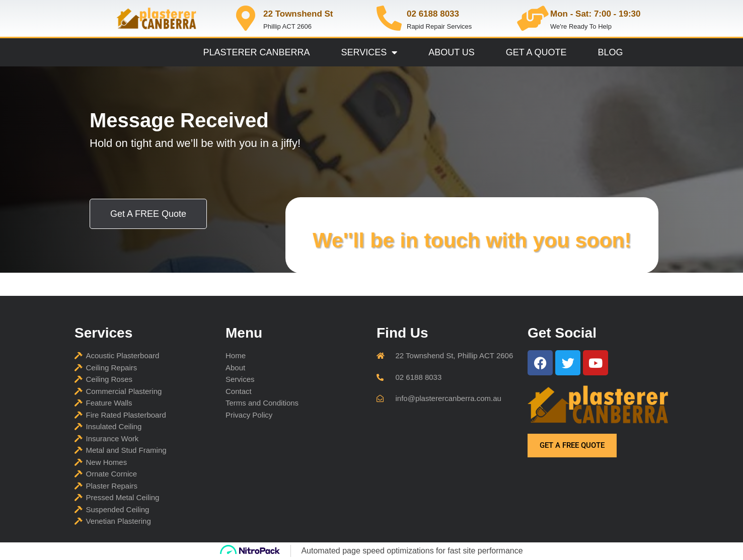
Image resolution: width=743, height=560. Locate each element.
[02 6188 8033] (389, 18)
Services (369, 52)
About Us (452, 52)
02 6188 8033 (433, 14)
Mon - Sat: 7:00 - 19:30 (596, 14)
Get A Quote (536, 52)
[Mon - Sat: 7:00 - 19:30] (533, 18)
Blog (611, 52)
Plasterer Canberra (256, 52)
